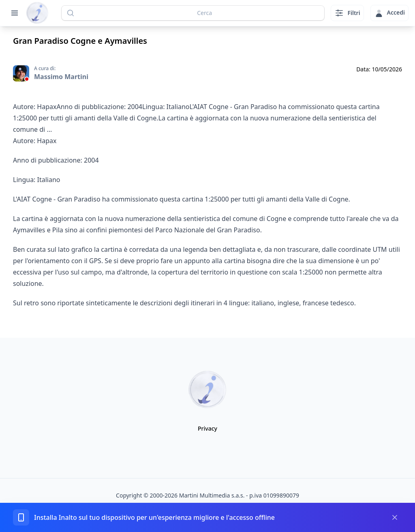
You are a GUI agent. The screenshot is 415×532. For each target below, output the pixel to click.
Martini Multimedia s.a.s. (212, 495)
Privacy (207, 428)
